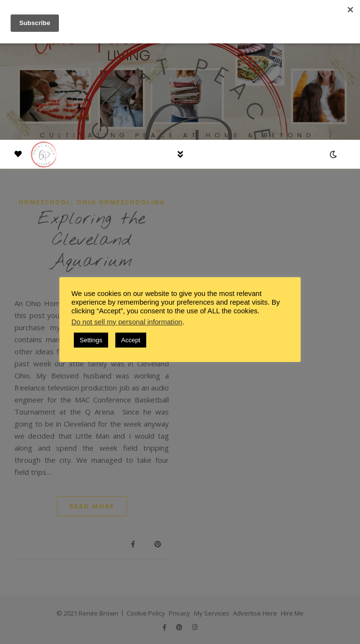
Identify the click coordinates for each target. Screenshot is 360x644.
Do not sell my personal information (127, 322)
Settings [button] (91, 340)
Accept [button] (131, 340)
